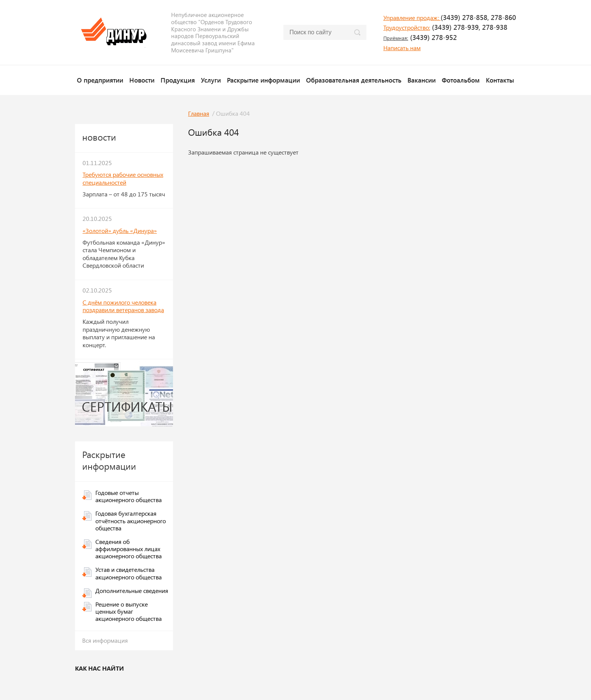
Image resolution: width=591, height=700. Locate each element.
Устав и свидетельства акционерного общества (129, 573)
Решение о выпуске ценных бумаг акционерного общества (129, 611)
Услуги (211, 80)
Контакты (500, 80)
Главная (199, 113)
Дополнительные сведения (132, 590)
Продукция (178, 80)
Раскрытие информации (263, 80)
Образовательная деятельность (354, 80)
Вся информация (105, 640)
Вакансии (422, 80)
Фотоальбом (461, 80)
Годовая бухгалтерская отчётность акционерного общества (131, 520)
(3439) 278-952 (420, 37)
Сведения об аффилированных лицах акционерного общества (129, 549)
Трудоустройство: (407, 27)
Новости (142, 80)
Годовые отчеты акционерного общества (129, 496)
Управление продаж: (412, 18)
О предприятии (100, 80)
